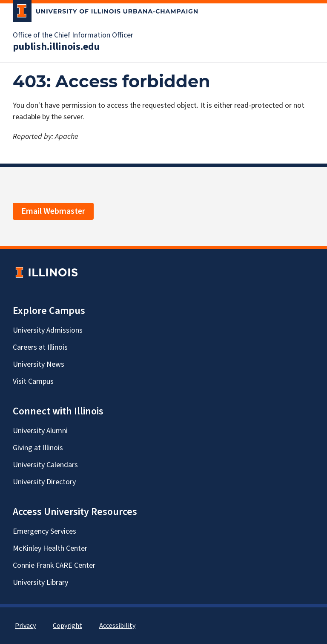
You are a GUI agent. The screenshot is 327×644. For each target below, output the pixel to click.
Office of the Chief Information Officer (73, 35)
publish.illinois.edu (56, 47)
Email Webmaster (53, 211)
